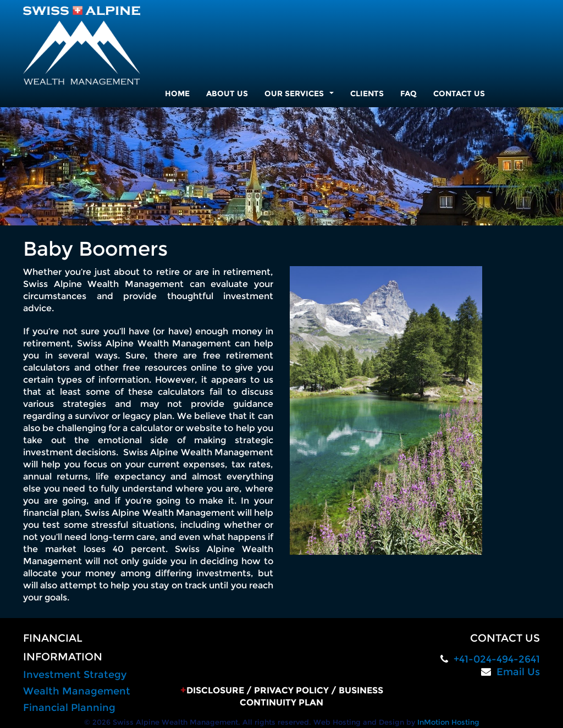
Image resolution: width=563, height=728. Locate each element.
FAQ (409, 93)
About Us (227, 93)
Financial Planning (69, 708)
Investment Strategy (75, 675)
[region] (281, 166)
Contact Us (459, 93)
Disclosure (215, 690)
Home (177, 93)
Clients (367, 93)
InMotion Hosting (448, 722)
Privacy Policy (291, 690)
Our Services (301, 96)
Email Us (518, 672)
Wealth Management (77, 691)
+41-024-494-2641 (497, 659)
